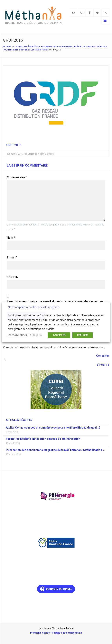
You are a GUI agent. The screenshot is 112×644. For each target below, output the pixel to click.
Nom (11, 238)
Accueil (7, 47)
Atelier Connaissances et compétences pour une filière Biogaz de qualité (53, 428)
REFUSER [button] (82, 335)
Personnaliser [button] (18, 335)
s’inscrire (103, 365)
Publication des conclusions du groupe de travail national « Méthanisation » (55, 450)
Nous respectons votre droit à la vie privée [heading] (33, 307)
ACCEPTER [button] (59, 335)
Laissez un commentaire (41, 154)
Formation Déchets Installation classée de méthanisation (43, 439)
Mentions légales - (41, 633)
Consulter (102, 356)
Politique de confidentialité (67, 633)
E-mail (12, 257)
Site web (12, 277)
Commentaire (17, 177)
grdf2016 (14, 145)
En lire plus (35, 335)
